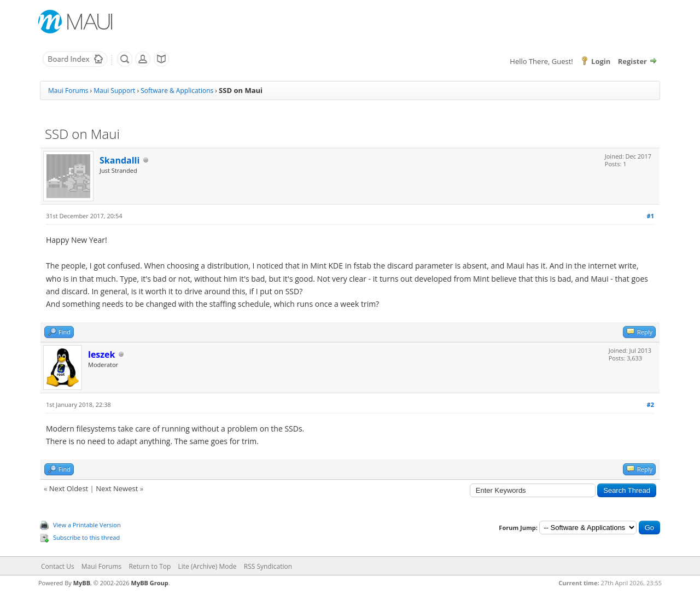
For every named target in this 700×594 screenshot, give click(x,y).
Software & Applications (177, 91)
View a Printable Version (87, 525)
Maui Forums (68, 91)
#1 (651, 216)
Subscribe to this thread (86, 537)
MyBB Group (150, 583)
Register (632, 61)
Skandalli (119, 160)
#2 (651, 404)
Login (601, 61)
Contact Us (58, 566)
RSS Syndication (268, 566)
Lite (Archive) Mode (208, 566)
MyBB (82, 583)
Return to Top (150, 566)
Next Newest (117, 488)
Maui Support (114, 91)
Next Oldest (69, 488)
